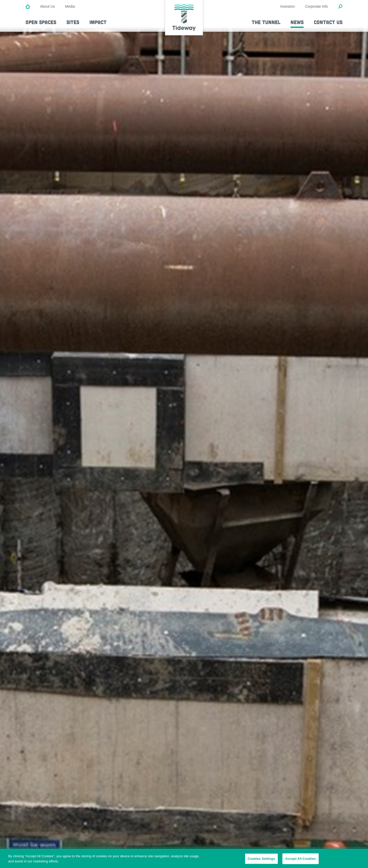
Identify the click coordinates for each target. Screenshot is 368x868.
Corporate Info (317, 6)
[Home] (28, 7)
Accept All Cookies (301, 860)
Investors (288, 6)
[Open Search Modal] (340, 7)
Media (70, 6)
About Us (48, 6)
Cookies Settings (261, 860)
